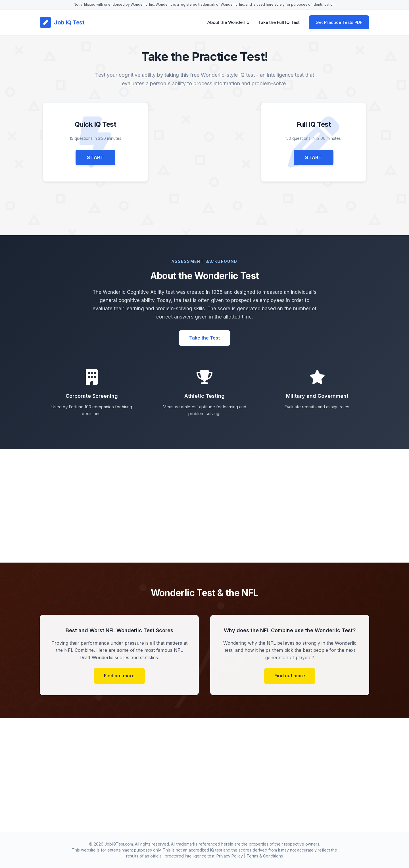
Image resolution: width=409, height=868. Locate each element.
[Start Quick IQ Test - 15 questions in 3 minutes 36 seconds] (95, 142)
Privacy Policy (230, 856)
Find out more (119, 676)
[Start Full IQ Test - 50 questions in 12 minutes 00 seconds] (314, 142)
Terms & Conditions (265, 856)
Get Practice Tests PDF (339, 22)
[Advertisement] (204, 142)
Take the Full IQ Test (279, 22)
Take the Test (204, 338)
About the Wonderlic (228, 22)
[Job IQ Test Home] (62, 22)
